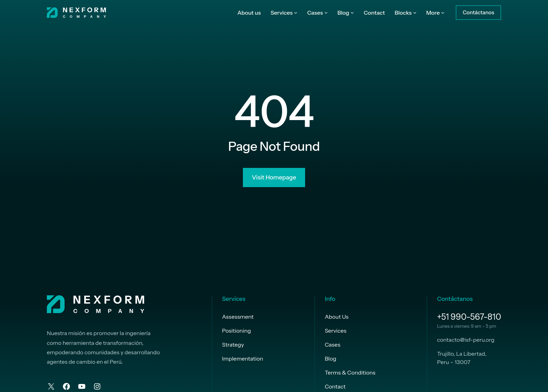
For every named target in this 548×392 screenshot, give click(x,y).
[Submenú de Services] (296, 13)
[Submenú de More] (443, 13)
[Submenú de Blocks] (415, 13)
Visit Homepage (274, 177)
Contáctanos (478, 12)
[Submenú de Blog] (352, 13)
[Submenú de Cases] (326, 13)
